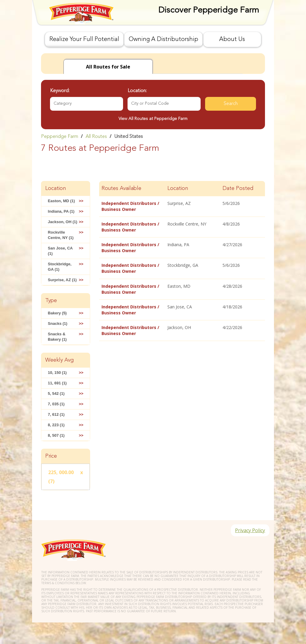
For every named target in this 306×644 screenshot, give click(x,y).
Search (231, 104)
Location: (137, 91)
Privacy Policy (250, 531)
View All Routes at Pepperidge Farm (153, 119)
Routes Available (121, 188)
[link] (153, 136)
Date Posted (238, 188)
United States (129, 137)
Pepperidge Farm (60, 137)
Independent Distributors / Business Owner (130, 206)
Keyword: (60, 91)
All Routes (96, 137)
